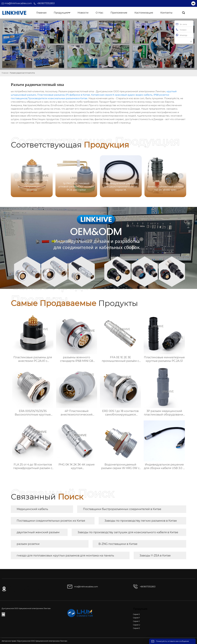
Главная (5, 73)
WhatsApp (181, 35)
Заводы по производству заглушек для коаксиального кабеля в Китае (128, 532)
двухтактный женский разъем (38, 532)
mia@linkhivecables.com (18, 3)
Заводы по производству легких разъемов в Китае (141, 521)
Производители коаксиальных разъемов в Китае (58, 98)
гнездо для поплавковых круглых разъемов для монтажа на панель (65, 555)
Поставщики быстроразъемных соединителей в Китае (122, 509)
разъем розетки (28, 544)
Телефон (181, 30)
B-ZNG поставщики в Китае (118, 544)
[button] (181, 176)
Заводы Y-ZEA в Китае (155, 555)
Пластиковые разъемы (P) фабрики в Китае (64, 95)
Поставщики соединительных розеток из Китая (51, 521)
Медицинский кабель (32, 509)
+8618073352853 (46, 3)
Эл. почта (181, 24)
